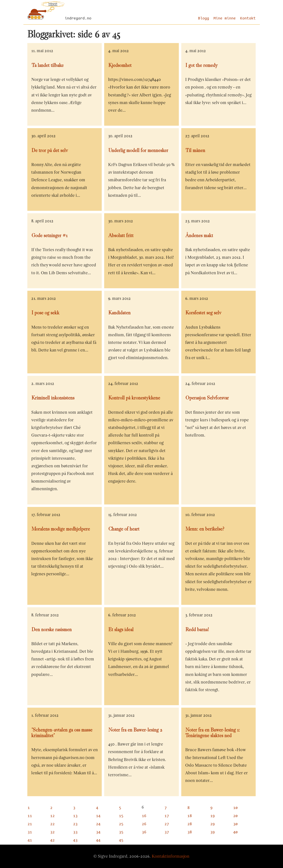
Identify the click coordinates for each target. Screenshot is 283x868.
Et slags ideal (121, 629)
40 (235, 832)
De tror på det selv (50, 150)
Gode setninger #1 (50, 235)
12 (52, 816)
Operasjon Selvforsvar (207, 398)
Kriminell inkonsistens (53, 398)
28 (190, 824)
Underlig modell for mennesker (138, 150)
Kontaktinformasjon (171, 856)
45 (121, 840)
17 (167, 816)
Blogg (204, 18)
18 (190, 816)
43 (75, 840)
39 (213, 832)
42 (52, 840)
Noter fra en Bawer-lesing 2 (135, 730)
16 (144, 816)
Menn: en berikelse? (205, 529)
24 (98, 824)
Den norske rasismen (52, 629)
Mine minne (225, 18)
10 (235, 808)
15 (121, 816)
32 (52, 832)
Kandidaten (119, 313)
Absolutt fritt (121, 235)
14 (98, 816)
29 (213, 824)
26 (144, 824)
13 (75, 816)
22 (52, 824)
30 (235, 824)
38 (190, 832)
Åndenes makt (199, 235)
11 (30, 816)
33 (75, 832)
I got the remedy (202, 65)
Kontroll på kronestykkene (134, 398)
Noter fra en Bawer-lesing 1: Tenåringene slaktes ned (213, 733)
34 (98, 832)
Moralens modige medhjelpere (61, 529)
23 (75, 824)
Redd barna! (197, 629)
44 (98, 840)
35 (121, 832)
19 (213, 816)
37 (167, 832)
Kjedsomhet (120, 65)
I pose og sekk (45, 313)
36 (144, 832)
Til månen (195, 150)
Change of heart (124, 529)
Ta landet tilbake (48, 65)
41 (30, 840)
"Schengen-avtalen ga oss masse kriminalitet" (62, 733)
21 (30, 824)
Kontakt (248, 18)
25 (121, 824)
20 (235, 816)
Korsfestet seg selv (203, 313)
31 (30, 832)
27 (167, 824)
